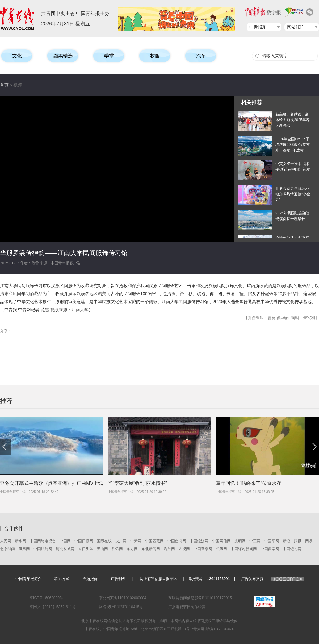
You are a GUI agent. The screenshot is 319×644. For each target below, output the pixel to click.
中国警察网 (203, 549)
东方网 (132, 549)
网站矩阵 (296, 27)
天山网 (102, 549)
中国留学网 (270, 549)
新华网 (20, 541)
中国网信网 (221, 541)
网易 (309, 541)
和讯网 (117, 549)
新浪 (287, 541)
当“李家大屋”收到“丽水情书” (137, 483)
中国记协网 (292, 549)
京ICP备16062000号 (47, 598)
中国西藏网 (154, 541)
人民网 (6, 541)
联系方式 (62, 579)
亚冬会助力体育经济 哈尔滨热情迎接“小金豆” (293, 194)
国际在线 (104, 541)
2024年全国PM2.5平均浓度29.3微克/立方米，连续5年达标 (293, 145)
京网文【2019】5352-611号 (53, 607)
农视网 (184, 549)
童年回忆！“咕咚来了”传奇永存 (249, 483)
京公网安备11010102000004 (123, 598)
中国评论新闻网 (244, 549)
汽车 (201, 56)
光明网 (240, 541)
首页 (4, 85)
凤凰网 (24, 549)
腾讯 (298, 541)
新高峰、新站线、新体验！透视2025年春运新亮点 (293, 120)
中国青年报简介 (28, 579)
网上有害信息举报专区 (158, 579)
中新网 (136, 541)
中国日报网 (84, 541)
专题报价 (90, 579)
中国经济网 (199, 541)
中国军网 (272, 541)
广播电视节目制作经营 (187, 607)
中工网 (255, 541)
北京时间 (7, 549)
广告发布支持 (272, 579)
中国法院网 (43, 549)
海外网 (169, 549)
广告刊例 (118, 579)
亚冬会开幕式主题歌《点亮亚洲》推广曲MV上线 (51, 483)
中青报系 (258, 27)
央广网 (121, 541)
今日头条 (86, 549)
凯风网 (221, 549)
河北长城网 (65, 549)
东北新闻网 (151, 549)
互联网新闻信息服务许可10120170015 (200, 598)
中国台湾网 (177, 541)
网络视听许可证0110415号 (121, 607)
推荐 (6, 401)
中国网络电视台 (43, 541)
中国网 (65, 541)
